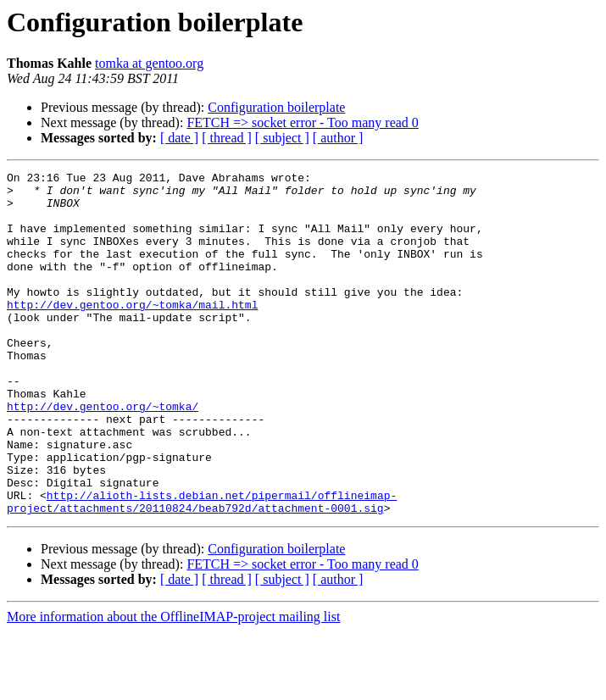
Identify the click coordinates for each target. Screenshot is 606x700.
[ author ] (338, 138)
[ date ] (179, 138)
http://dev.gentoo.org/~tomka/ (103, 454)
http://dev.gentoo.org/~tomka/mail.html (132, 332)
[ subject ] (282, 138)
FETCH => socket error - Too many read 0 (302, 122)
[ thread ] (227, 138)
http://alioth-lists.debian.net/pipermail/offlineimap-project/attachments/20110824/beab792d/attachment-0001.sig (202, 569)
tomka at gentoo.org (149, 63)
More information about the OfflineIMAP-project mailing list (173, 685)
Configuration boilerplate (276, 107)
